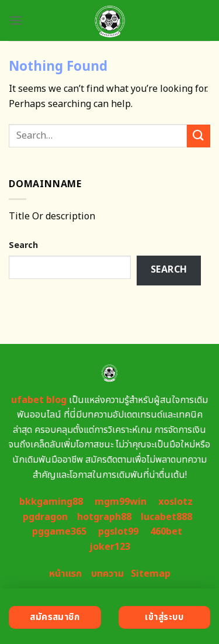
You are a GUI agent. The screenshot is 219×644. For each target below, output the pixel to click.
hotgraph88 (104, 517)
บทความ (107, 574)
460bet (166, 532)
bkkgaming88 (51, 502)
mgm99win (121, 502)
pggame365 (59, 532)
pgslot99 (118, 532)
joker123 (110, 547)
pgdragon (45, 517)
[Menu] (16, 20)
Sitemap (151, 574)
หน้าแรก (65, 574)
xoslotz (175, 502)
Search (23, 245)
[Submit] (199, 136)
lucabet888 (166, 517)
